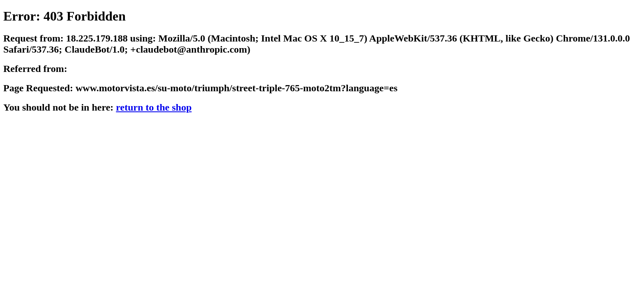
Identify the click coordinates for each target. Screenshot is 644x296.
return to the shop (154, 107)
